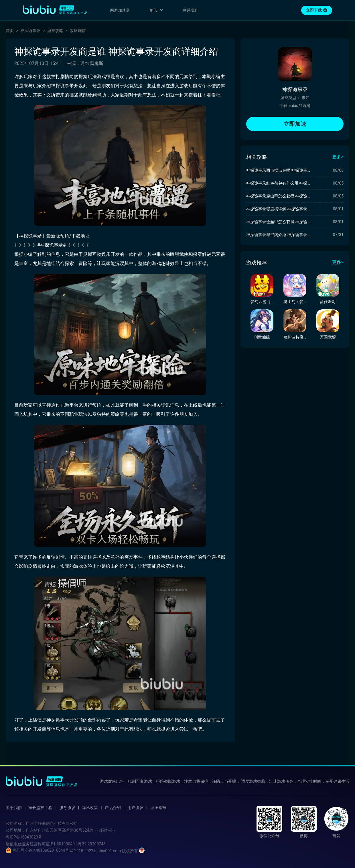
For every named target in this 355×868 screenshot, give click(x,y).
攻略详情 (78, 31)
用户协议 (135, 808)
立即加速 (295, 124)
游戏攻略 (55, 31)
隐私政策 (90, 808)
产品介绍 (113, 808)
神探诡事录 (30, 31)
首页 (10, 31)
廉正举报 (158, 808)
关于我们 (14, 808)
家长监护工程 (40, 808)
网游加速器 (120, 10)
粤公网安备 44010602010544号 (37, 850)
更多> (338, 157)
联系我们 (191, 10)
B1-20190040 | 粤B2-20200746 (78, 844)
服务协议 (67, 808)
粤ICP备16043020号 (24, 837)
